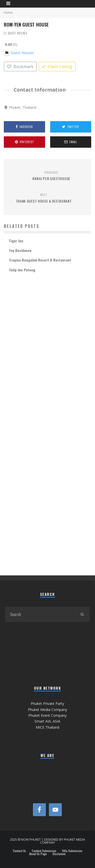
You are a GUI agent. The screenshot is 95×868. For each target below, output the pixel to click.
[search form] (40, 614)
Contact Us (20, 851)
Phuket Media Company (48, 710)
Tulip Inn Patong (22, 270)
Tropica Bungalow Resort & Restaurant (40, 260)
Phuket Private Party (47, 703)
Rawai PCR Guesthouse (51, 176)
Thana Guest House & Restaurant (44, 198)
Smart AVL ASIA (47, 721)
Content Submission (44, 851)
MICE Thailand (48, 727)
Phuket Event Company (48, 715)
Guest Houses (17, 33)
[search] (82, 614)
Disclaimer (59, 854)
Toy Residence (20, 250)
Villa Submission (72, 851)
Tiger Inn (16, 241)
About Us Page (38, 854)
